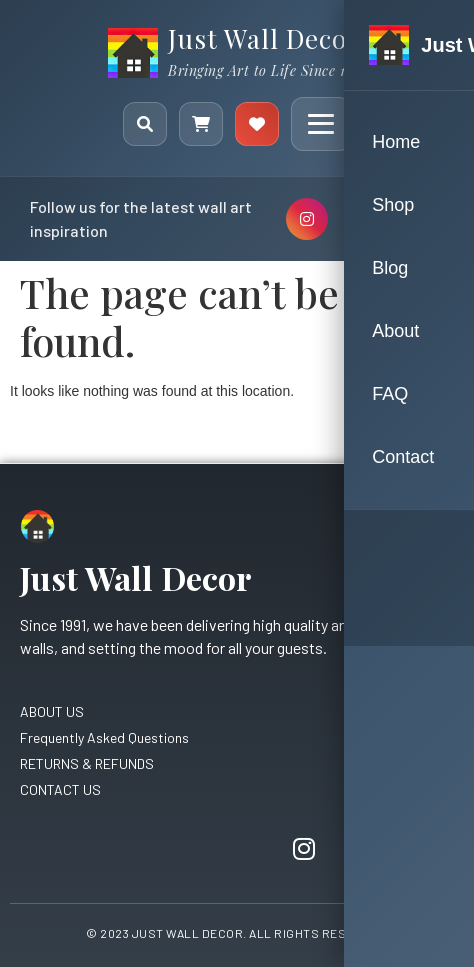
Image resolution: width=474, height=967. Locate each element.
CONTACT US (60, 789)
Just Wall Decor (264, 38)
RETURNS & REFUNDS (87, 763)
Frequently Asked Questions (104, 737)
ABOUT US (52, 711)
